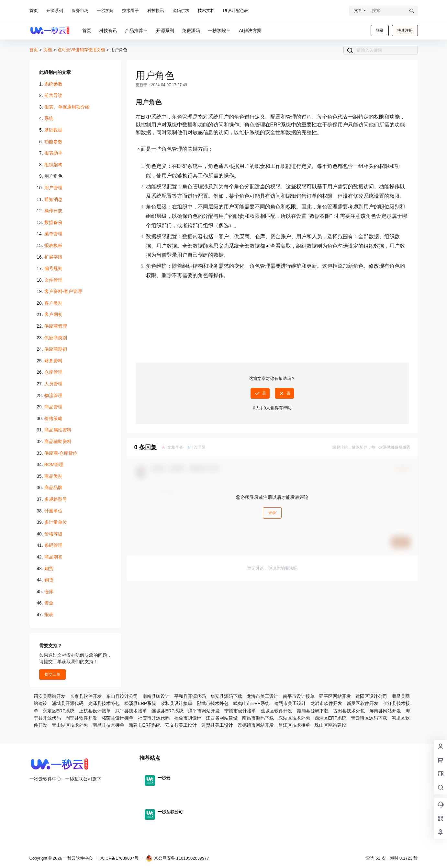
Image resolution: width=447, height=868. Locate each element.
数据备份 (53, 222)
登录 (380, 30)
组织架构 (53, 165)
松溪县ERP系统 (140, 703)
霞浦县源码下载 (313, 711)
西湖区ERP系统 (331, 718)
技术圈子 (130, 11)
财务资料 (53, 361)
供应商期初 (56, 349)
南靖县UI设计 (156, 696)
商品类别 (53, 476)
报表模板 (53, 245)
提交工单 (52, 674)
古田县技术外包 (349, 711)
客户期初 (53, 314)
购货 (49, 569)
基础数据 (53, 130)
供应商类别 (56, 338)
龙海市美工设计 (263, 696)
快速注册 (405, 30)
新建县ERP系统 (145, 725)
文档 (48, 50)
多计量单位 (56, 522)
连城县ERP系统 (168, 711)
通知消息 (53, 199)
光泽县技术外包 (104, 703)
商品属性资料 (58, 430)
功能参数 (53, 142)
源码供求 (181, 11)
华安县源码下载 (226, 696)
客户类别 (53, 303)
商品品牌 (53, 487)
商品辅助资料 (58, 441)
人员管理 (53, 384)
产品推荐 (137, 31)
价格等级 (53, 534)
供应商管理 (56, 326)
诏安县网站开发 (50, 696)
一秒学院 (105, 11)
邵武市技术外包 (213, 703)
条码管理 (53, 545)
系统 (49, 118)
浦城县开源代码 (68, 703)
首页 (34, 11)
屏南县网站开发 (385, 711)
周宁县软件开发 (81, 718)
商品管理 (53, 407)
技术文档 (206, 11)
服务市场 (80, 11)
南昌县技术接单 (108, 725)
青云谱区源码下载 (369, 718)
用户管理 (53, 188)
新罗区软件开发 (363, 703)
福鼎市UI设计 (188, 718)
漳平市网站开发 (204, 711)
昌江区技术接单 (294, 725)
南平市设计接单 (299, 696)
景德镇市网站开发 (256, 725)
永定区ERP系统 (59, 711)
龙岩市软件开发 (326, 703)
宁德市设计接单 (240, 711)
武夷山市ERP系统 (251, 703)
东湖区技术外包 (294, 718)
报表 (49, 615)
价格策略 (53, 418)
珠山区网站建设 (330, 725)
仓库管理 (53, 372)
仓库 (49, 592)
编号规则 (53, 268)
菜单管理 (53, 234)
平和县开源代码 (190, 696)
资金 (49, 603)
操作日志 (53, 211)
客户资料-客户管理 (63, 291)
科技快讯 (156, 11)
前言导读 (53, 95)
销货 (49, 580)
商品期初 (53, 557)
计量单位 (53, 511)
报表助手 (53, 153)
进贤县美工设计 (217, 725)
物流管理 (53, 395)
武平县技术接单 (131, 711)
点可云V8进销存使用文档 (81, 50)
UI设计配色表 (236, 11)
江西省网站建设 (222, 718)
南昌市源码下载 (258, 718)
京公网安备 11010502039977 (178, 858)
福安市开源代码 (154, 718)
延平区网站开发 (335, 696)
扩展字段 (53, 257)
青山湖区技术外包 (70, 725)
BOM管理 (54, 464)
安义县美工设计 (181, 725)
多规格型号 (56, 499)
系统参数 (53, 84)
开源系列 (55, 11)
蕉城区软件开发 (276, 711)
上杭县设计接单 (95, 711)
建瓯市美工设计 (290, 703)
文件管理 (53, 280)
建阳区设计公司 (371, 696)
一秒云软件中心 (78, 858)
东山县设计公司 (122, 696)
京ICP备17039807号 (119, 858)
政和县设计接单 (176, 703)
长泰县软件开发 (86, 696)
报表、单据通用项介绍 (67, 107)
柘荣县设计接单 (117, 718)
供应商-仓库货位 (61, 453)
